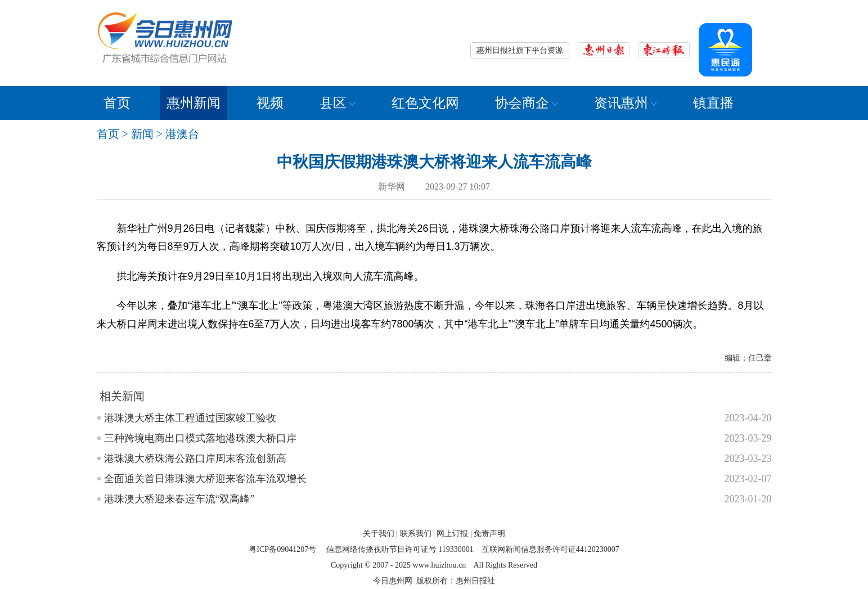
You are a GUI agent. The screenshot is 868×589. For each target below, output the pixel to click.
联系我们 (416, 534)
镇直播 (713, 103)
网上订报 (452, 534)
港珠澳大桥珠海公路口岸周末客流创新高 (195, 458)
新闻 (142, 134)
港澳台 (182, 134)
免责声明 (489, 534)
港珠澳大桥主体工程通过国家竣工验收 (190, 418)
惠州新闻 (194, 103)
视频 (270, 103)
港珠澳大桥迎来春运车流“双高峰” (179, 499)
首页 (117, 103)
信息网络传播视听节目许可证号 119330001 (400, 549)
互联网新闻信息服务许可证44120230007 (550, 549)
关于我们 (379, 534)
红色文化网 (425, 103)
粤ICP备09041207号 (282, 549)
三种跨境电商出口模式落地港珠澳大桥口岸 (200, 438)
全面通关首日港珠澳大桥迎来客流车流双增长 (205, 479)
